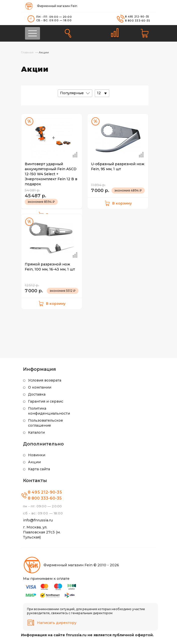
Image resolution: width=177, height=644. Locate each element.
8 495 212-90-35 (137, 17)
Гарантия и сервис (46, 401)
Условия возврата (45, 380)
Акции (34, 462)
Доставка (37, 394)
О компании (40, 387)
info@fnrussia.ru (38, 520)
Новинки (37, 455)
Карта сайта (39, 469)
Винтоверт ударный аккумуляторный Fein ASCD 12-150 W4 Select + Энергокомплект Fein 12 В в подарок (51, 174)
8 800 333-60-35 (138, 21)
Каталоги (36, 432)
